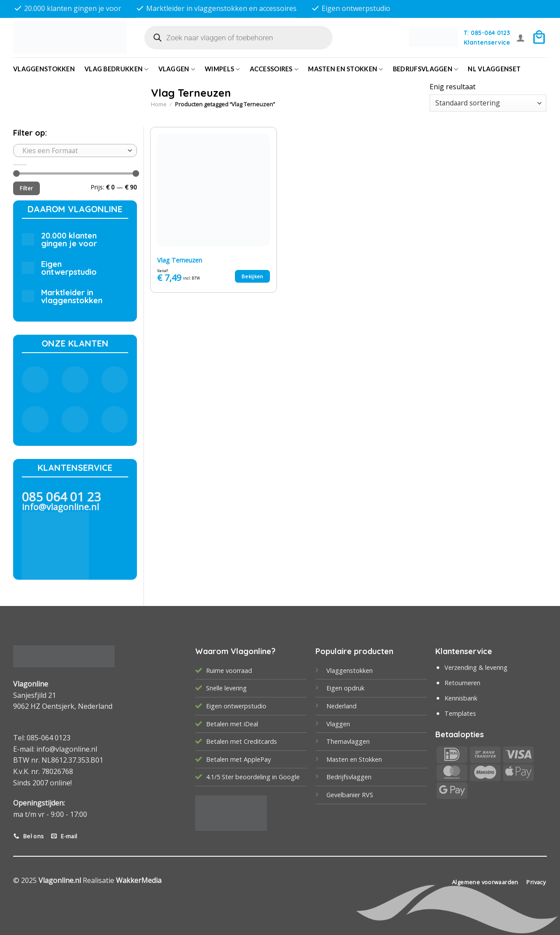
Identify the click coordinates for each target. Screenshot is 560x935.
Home (159, 104)
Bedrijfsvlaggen (349, 777)
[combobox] (75, 151)
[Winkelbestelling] (488, 103)
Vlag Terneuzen (180, 260)
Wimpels (222, 69)
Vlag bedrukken (117, 69)
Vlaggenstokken (44, 69)
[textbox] (73, 151)
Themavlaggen (348, 741)
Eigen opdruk (345, 688)
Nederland (341, 706)
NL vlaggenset (494, 69)
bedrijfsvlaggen (426, 69)
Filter (26, 188)
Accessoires (274, 69)
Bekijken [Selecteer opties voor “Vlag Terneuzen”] (252, 276)
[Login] (521, 38)
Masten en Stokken (345, 69)
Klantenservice (487, 42)
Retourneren (462, 683)
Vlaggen (177, 69)
